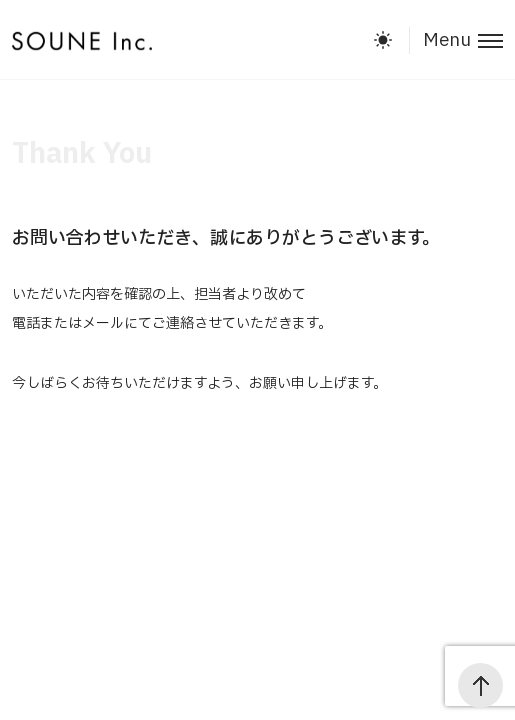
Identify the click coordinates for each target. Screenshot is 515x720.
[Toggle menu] (456, 40)
